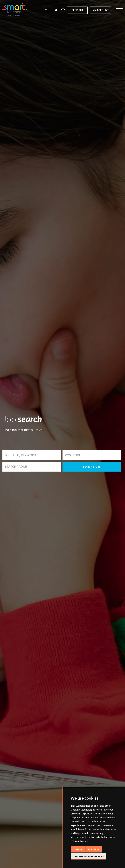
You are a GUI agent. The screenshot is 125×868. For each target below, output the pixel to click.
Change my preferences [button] (88, 856)
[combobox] (32, 467)
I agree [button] (78, 849)
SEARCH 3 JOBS (92, 467)
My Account (101, 10)
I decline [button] (94, 849)
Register (77, 10)
